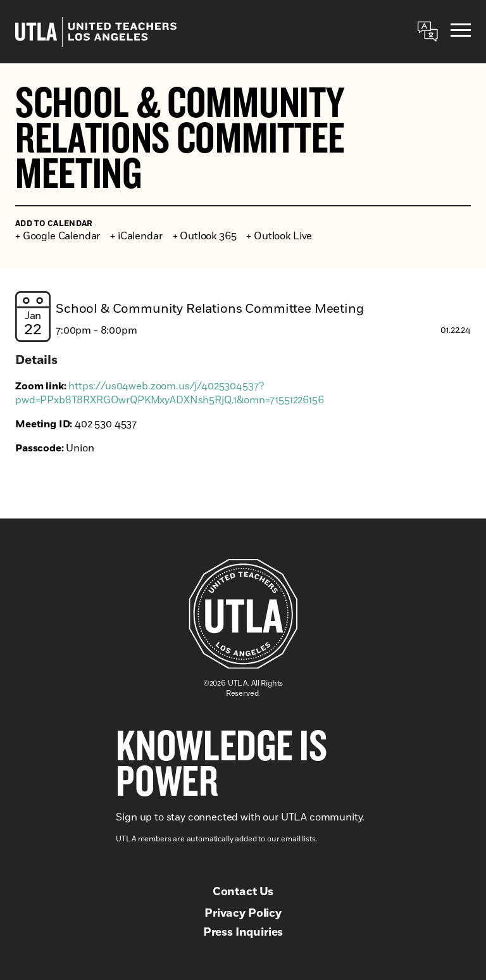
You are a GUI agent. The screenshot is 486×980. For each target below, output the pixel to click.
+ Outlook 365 (205, 236)
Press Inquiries (243, 933)
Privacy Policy (243, 914)
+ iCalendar (136, 236)
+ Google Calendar (58, 236)
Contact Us (243, 892)
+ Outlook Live (279, 236)
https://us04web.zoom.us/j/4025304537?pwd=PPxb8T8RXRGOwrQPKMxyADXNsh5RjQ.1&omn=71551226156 (170, 393)
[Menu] (461, 32)
